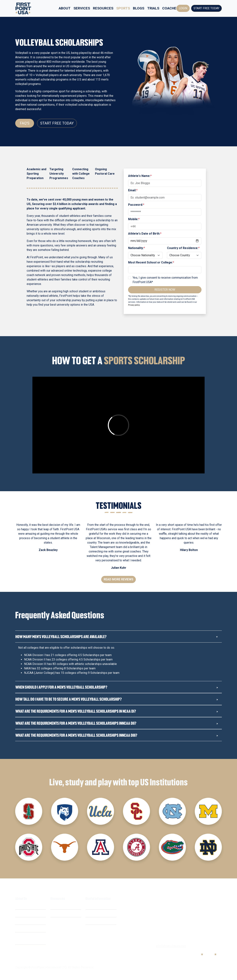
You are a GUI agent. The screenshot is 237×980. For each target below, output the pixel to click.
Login (183, 8)
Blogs (139, 8)
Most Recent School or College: (151, 262)
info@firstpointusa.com (171, 946)
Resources (103, 8)
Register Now (165, 290)
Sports (123, 8)
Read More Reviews (118, 579)
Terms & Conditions (98, 906)
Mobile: (134, 219)
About (65, 8)
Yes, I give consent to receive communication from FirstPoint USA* (165, 280)
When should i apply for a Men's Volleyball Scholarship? (61, 687)
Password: (136, 205)
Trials (153, 8)
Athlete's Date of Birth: (145, 234)
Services (82, 8)
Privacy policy (134, 305)
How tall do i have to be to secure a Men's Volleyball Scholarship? (69, 699)
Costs (19, 913)
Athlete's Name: (140, 176)
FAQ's (25, 123)
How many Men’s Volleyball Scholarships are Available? (61, 637)
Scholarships (59, 906)
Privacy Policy (95, 913)
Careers (20, 928)
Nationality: (137, 248)
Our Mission (23, 921)
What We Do (23, 906)
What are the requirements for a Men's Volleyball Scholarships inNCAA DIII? (76, 735)
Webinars (56, 913)
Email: (133, 190)
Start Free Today (206, 8)
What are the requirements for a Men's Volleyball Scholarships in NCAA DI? (76, 711)
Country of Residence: (183, 248)
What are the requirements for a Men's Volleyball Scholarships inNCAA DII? (76, 723)
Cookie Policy (95, 921)
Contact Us (93, 928)
